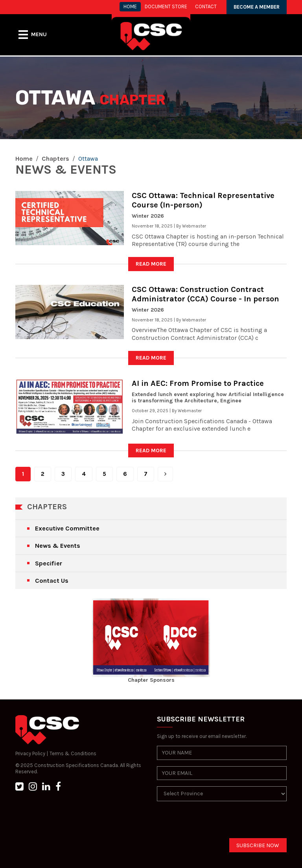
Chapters (55, 159)
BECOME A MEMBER (257, 7)
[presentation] (217, 823)
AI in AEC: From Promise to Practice (198, 383)
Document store (166, 6)
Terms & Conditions (73, 753)
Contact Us (52, 581)
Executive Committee (67, 528)
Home (24, 159)
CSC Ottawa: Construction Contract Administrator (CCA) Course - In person (205, 294)
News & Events (58, 546)
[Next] (165, 474)
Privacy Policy (30, 753)
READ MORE (151, 264)
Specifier (49, 563)
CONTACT (206, 6)
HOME (130, 6)
